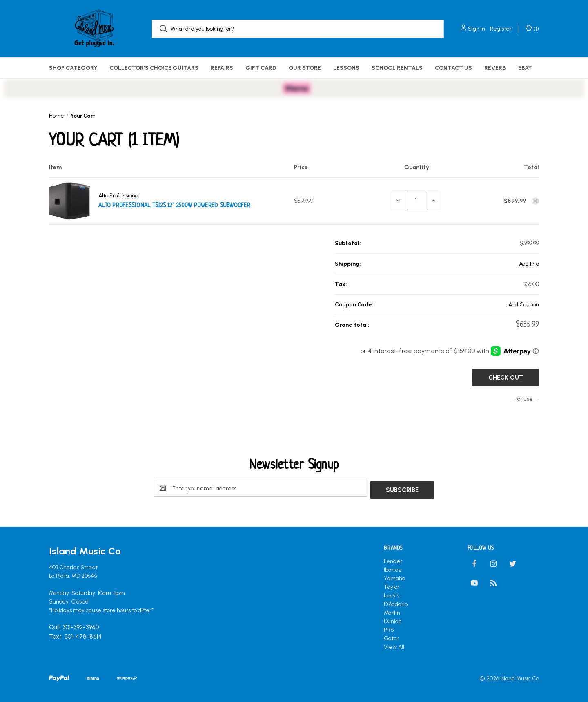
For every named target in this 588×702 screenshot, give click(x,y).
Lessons (346, 68)
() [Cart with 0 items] (532, 29)
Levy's (391, 594)
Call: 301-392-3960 (74, 626)
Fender (393, 560)
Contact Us (453, 68)
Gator (391, 637)
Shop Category (73, 68)
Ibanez (393, 568)
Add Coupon (524, 305)
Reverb (495, 68)
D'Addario (396, 603)
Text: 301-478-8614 (75, 635)
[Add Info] (529, 264)
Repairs (222, 68)
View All (394, 645)
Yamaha (395, 577)
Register (501, 29)
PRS (389, 628)
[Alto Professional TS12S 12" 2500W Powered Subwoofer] (416, 201)
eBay (525, 68)
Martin (392, 611)
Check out (506, 378)
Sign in (477, 29)
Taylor (392, 585)
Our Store (305, 68)
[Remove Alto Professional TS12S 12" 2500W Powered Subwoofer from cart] (535, 201)
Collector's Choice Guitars (154, 68)
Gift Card (261, 68)
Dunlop (393, 620)
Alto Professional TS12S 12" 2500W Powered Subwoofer (174, 206)
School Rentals (397, 68)
